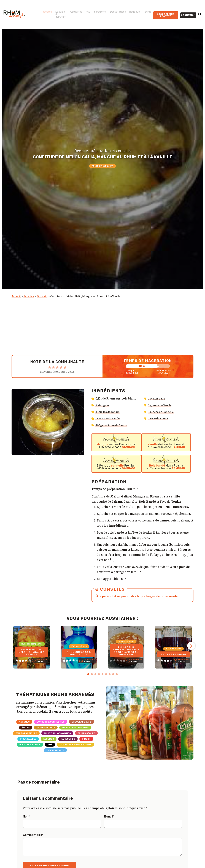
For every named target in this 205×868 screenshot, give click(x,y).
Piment (86, 739)
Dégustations (118, 12)
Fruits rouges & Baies (57, 733)
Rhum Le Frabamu (173, 654)
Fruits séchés (86, 733)
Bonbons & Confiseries (51, 722)
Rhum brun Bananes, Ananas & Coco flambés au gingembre (126, 650)
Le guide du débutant (61, 14)
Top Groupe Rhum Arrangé (75, 745)
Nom (27, 817)
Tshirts (147, 12)
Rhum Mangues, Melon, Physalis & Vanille (32, 651)
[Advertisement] (102, 326)
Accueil (16, 296)
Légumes (49, 739)
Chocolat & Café (82, 722)
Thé (50, 745)
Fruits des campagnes (75, 728)
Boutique (135, 12)
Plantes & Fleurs (30, 745)
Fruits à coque (46, 728)
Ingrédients (100, 12)
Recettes (46, 12)
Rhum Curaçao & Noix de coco (79, 653)
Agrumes (24, 722)
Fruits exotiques (102, 166)
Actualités (76, 12)
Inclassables (28, 739)
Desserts (42, 296)
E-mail (109, 817)
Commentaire (33, 835)
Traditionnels (55, 750)
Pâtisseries (68, 739)
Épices (26, 728)
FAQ (88, 12)
